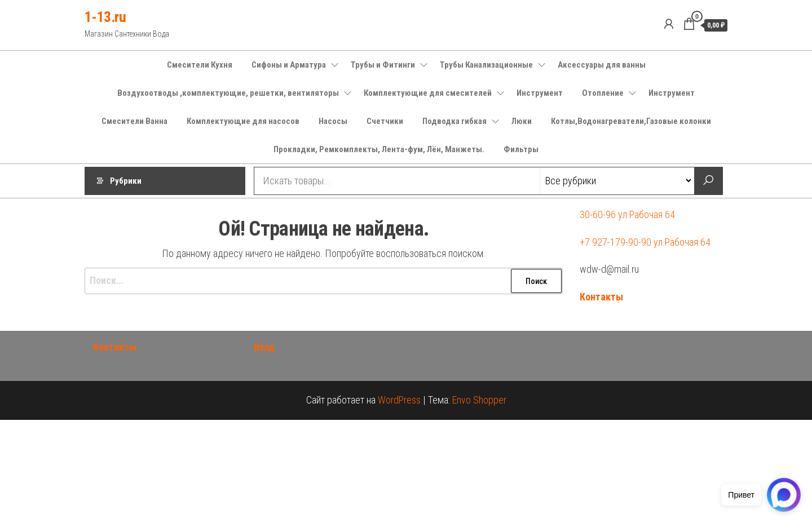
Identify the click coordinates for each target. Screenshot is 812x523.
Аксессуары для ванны (602, 65)
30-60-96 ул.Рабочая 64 (627, 214)
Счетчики (385, 121)
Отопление (603, 93)
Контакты (601, 297)
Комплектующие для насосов (243, 121)
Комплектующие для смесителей (428, 93)
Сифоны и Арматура (289, 65)
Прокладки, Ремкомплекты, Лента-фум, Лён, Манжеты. (379, 149)
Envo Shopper (479, 400)
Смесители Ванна (134, 121)
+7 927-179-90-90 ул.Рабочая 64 (645, 242)
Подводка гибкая (454, 121)
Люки (522, 121)
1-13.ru (105, 17)
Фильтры (521, 149)
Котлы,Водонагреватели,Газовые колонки (631, 121)
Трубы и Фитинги (383, 65)
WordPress (399, 400)
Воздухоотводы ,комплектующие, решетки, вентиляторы (228, 93)
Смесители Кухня (200, 65)
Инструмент (540, 93)
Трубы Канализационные (486, 65)
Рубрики (126, 181)
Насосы (333, 121)
